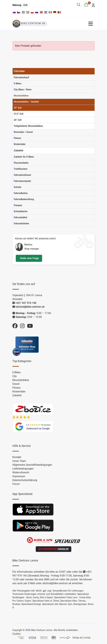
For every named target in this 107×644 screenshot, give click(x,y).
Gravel (16, 384)
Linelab (87, 638)
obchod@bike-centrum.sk (30, 307)
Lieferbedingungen (23, 469)
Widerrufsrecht (21, 472)
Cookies (17, 634)
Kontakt (17, 457)
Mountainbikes (21, 380)
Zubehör (17, 395)
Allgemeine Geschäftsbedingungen (32, 465)
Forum (16, 484)
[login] (92, 5)
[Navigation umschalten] (74, 24)
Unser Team (19, 461)
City (15, 376)
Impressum (19, 476)
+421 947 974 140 (26, 303)
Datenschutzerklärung (25, 480)
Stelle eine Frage (29, 258)
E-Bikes (17, 372)
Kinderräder (19, 392)
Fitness (17, 388)
